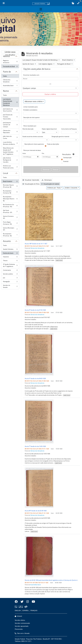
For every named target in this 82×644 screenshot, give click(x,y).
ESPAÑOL (26, 611)
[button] (73, 3)
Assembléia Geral (10, 86)
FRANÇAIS (34, 611)
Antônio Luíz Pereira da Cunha (10, 167)
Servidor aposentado (22, 626)
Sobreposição (67, 158)
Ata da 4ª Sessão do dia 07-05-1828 (35, 310)
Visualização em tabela (50, 184)
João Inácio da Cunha (10, 137)
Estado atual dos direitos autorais (33, 136)
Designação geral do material (60, 136)
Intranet (18, 616)
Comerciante (10, 271)
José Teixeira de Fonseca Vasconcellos (10, 117)
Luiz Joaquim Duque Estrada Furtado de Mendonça (10, 102)
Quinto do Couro (10, 253)
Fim (43, 153)
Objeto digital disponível (49, 129)
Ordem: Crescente (71, 188)
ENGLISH (18, 611)
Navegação (10, 282)
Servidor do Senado (10, 286)
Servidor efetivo (20, 620)
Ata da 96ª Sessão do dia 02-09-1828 (36, 511)
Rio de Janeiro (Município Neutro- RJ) (10, 199)
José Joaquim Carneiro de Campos (10, 125)
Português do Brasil (10, 67)
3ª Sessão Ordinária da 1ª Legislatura (10, 265)
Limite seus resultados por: (10, 52)
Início (24, 153)
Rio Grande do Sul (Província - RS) (10, 206)
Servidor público (10, 274)
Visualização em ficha (31, 184)
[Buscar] (50, 79)
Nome (6, 91)
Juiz (10, 278)
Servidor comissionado (22, 623)
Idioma (6, 57)
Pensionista (19, 629)
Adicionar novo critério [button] (34, 101)
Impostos (10, 257)
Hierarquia (47, 180)
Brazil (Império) (10, 182)
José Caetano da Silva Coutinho (10, 110)
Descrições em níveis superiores (34, 144)
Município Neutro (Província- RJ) (10, 186)
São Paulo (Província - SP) (10, 211)
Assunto (7, 241)
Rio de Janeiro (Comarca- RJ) (10, 192)
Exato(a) (66, 161)
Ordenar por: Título (54, 188)
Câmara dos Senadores (10, 81)
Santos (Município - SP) (10, 229)
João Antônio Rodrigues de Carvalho (10, 160)
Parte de (7, 72)
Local (5, 174)
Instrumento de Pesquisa (69, 129)
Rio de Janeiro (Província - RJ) (10, 235)
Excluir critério (50, 94)
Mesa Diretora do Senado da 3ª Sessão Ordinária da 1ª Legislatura (10, 151)
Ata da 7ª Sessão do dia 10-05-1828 (35, 446)
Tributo (10, 261)
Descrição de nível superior (31, 117)
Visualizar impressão (31, 180)
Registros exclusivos (10, 61)
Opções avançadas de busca (37, 69)
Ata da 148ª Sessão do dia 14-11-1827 (36, 244)
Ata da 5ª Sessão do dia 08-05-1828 (35, 378)
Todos (5, 76)
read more (59, 260)
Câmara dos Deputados (10, 131)
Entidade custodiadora (30, 110)
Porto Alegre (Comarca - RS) (10, 223)
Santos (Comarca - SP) (10, 217)
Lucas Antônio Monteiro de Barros (10, 143)
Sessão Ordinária (10, 250)
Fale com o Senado (22, 633)
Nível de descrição (28, 129)
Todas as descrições (53, 144)
